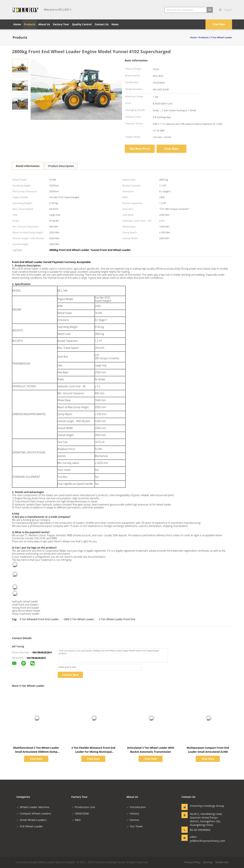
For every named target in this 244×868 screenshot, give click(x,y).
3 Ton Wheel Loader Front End (117, 619)
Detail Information (28, 166)
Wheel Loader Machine (33, 807)
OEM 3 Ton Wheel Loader (79, 619)
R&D (76, 820)
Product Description (61, 166)
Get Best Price (140, 149)
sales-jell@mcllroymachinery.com (201, 839)
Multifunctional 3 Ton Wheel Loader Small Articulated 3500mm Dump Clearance (36, 752)
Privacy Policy (192, 862)
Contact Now (70, 675)
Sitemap (208, 862)
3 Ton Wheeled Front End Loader (39, 619)
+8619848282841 (42, 652)
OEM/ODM (80, 813)
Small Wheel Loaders (31, 820)
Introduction (136, 807)
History (133, 813)
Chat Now (219, 24)
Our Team (135, 826)
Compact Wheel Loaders (34, 813)
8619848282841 (37, 658)
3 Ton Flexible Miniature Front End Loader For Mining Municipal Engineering (93, 752)
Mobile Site (222, 862)
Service (133, 820)
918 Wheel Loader (30, 826)
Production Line (83, 807)
